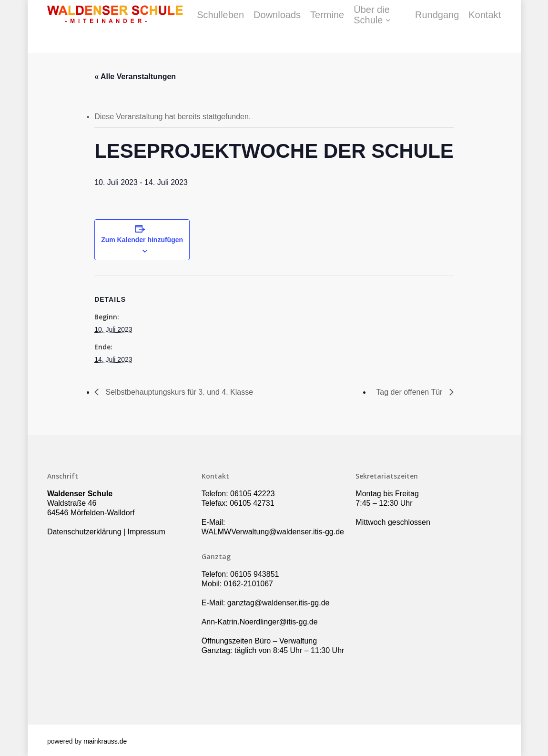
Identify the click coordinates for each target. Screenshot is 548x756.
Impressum (147, 532)
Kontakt (518, 27)
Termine (379, 27)
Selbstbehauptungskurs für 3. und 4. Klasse (178, 392)
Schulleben (272, 27)
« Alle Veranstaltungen (135, 77)
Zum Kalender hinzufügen (142, 240)
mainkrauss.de (105, 741)
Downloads (329, 27)
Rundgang (471, 27)
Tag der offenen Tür (410, 392)
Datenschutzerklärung (84, 532)
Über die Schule (420, 27)
